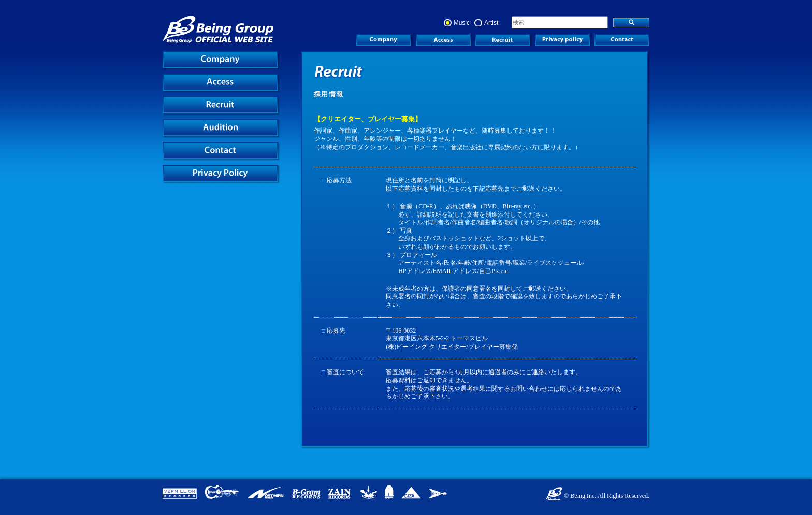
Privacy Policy (562, 40)
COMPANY (384, 40)
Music (462, 23)
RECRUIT (503, 40)
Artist (491, 23)
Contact (622, 40)
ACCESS (443, 40)
